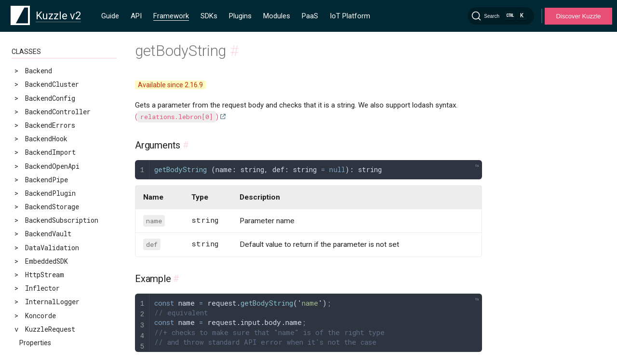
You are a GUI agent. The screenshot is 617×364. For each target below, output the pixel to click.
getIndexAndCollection (60, 130)
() (177, 117)
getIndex (35, 117)
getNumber (37, 185)
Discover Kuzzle (578, 16)
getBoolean (39, 76)
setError (35, 293)
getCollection (44, 89)
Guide (110, 16)
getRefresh (39, 212)
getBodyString (44, 62)
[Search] (501, 16)
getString (37, 252)
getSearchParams (49, 239)
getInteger (39, 144)
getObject (37, 198)
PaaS (310, 16)
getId (29, 103)
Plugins (240, 16)
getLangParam (43, 171)
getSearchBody (44, 225)
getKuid (33, 157)
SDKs (209, 16)
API (136, 16)
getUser (33, 266)
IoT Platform (350, 16)
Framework (171, 16)
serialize (37, 280)
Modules (277, 16)
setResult (37, 307)
